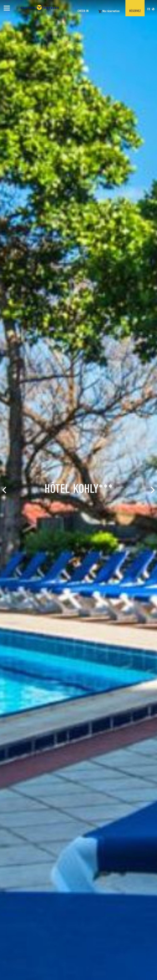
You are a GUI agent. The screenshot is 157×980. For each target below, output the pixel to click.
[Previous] (5, 490)
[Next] (152, 490)
